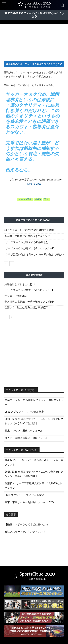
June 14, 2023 (34, 184)
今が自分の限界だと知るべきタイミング (27, 236)
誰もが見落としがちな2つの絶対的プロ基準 (29, 230)
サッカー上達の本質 (16, 296)
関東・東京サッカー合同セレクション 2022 (29, 502)
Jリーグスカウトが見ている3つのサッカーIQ (29, 248)
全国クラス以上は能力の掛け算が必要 (26, 308)
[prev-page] (6, 264)
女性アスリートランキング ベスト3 (25, 532)
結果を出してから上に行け (20, 284)
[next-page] (12, 264)
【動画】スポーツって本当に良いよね (26, 524)
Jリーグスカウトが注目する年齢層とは (27, 242)
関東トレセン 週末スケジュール (24, 431)
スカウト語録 (25, 199)
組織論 (38, 199)
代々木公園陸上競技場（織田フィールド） (29, 438)
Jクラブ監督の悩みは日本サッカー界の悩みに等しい (34, 255)
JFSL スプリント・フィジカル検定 (24, 412)
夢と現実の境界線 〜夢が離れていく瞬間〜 (30, 302)
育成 (46, 199)
